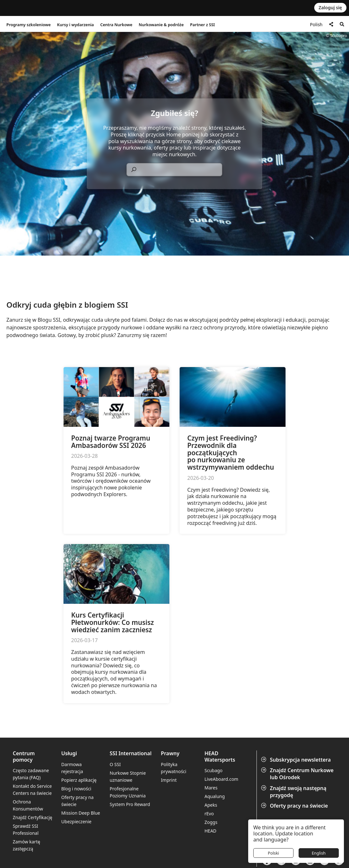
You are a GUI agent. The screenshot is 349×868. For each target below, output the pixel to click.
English (319, 853)
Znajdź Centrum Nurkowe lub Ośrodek (298, 774)
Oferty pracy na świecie (295, 806)
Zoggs (211, 822)
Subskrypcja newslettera (297, 760)
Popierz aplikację (79, 780)
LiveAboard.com (221, 779)
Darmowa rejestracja (72, 768)
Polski (273, 853)
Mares (211, 788)
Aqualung (215, 796)
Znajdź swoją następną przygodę (294, 792)
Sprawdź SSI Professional (26, 830)
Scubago (214, 770)
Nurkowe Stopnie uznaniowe (128, 776)
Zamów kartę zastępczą (26, 845)
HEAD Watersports (220, 757)
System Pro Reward (130, 804)
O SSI (115, 764)
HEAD (210, 831)
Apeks (211, 805)
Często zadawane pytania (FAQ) (31, 774)
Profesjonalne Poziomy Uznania (128, 792)
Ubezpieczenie (76, 822)
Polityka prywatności (174, 768)
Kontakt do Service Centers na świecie (32, 790)
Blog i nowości (76, 789)
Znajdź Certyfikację (33, 817)
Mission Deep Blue (81, 813)
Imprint (169, 780)
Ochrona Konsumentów (28, 805)
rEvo (209, 814)
